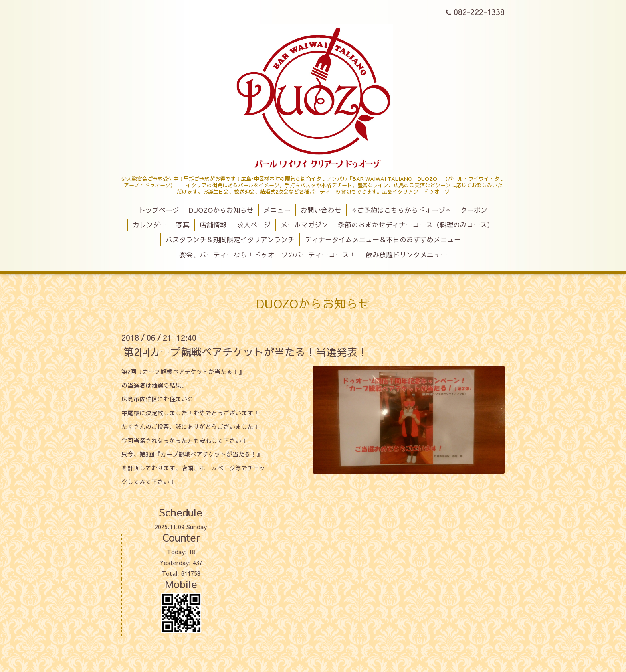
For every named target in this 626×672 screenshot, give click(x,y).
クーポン (474, 210)
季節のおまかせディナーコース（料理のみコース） (416, 225)
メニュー (277, 210)
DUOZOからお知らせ (221, 210)
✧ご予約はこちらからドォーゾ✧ (401, 210)
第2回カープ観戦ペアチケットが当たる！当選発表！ (246, 352)
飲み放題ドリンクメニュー (406, 255)
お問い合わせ (321, 210)
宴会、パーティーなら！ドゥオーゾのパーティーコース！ (267, 255)
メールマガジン (304, 225)
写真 (183, 225)
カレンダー (150, 225)
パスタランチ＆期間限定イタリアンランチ (230, 239)
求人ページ (254, 225)
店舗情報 (213, 225)
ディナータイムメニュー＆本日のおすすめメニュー (383, 239)
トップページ (159, 210)
